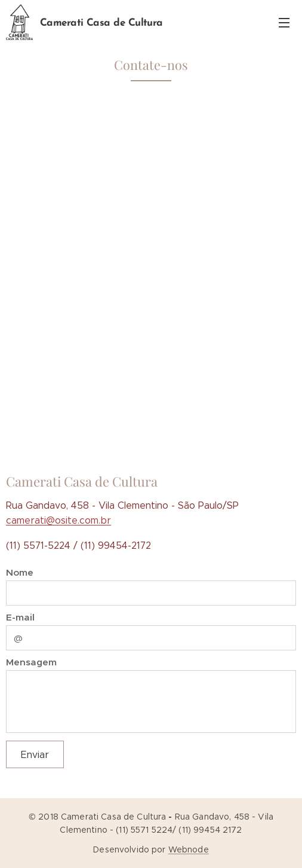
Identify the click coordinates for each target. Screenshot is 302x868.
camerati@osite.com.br (58, 520)
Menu (284, 23)
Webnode (189, 849)
